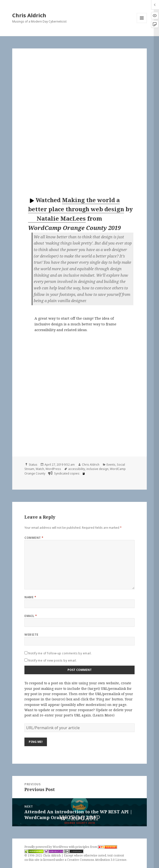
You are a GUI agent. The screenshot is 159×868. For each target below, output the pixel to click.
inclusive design (97, 469)
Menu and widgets (142, 23)
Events (111, 465)
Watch (40, 469)
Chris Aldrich (29, 15)
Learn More (104, 715)
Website (31, 635)
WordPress (53, 469)
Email (31, 616)
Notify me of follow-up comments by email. (60, 653)
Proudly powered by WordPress (47, 847)
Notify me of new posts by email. (52, 660)
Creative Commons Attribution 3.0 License (97, 860)
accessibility (77, 469)
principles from (96, 847)
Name (30, 597)
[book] (83, 474)
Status (33, 465)
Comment (34, 538)
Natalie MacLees (57, 218)
